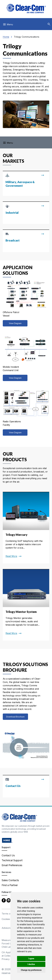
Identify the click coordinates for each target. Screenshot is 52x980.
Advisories (7, 928)
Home (6, 37)
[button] (49, 24)
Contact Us (8, 855)
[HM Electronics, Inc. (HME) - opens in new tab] (7, 840)
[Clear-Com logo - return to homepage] (26, 8)
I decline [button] (31, 964)
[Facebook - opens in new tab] (4, 900)
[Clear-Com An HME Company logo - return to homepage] (19, 817)
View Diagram (15, 323)
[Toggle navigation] (8, 25)
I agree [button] (31, 959)
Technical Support (12, 860)
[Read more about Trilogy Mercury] (26, 528)
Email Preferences (12, 865)
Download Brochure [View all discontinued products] (15, 717)
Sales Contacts (10, 880)
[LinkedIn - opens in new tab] (9, 900)
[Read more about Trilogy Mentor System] (26, 605)
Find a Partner (10, 885)
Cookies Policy (9, 919)
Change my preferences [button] (31, 970)
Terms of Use (9, 914)
